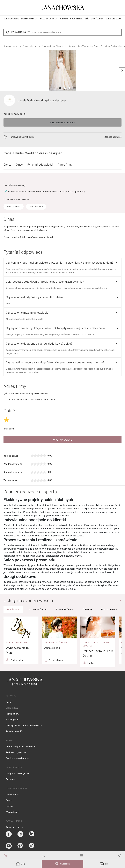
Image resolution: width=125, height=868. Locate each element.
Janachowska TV (14, 731)
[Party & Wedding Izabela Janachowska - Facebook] (9, 834)
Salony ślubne (30, 46)
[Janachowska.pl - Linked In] (32, 834)
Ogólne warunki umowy (18, 758)
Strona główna (11, 46)
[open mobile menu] (82, 856)
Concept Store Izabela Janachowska (24, 725)
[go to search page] (120, 856)
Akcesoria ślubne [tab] (38, 609)
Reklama (10, 779)
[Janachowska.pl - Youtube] (9, 846)
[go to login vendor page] (43, 856)
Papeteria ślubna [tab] (65, 609)
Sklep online (12, 708)
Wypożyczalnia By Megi (18, 650)
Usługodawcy (62, 864)
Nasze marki (12, 794)
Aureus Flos (52, 648)
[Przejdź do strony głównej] (120, 600)
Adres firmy (65, 164)
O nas (19, 164)
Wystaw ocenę (63, 440)
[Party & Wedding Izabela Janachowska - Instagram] (20, 834)
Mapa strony (12, 812)
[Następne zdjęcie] (122, 70)
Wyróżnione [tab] (13, 609)
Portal (9, 702)
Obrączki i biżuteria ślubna (96, 644)
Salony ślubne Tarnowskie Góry (84, 46)
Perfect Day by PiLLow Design (98, 653)
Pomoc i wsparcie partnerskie (21, 746)
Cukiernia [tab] (87, 609)
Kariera (10, 806)
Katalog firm (12, 719)
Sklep (21, 864)
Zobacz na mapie (113, 137)
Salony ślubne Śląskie (53, 46)
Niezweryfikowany (63, 122)
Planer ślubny (13, 714)
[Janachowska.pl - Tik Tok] (32, 846)
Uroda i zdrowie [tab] (109, 609)
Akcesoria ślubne (17, 643)
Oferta (7, 164)
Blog (104, 864)
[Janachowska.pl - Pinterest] (20, 846)
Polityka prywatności (16, 752)
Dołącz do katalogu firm (18, 773)
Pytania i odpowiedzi (40, 164)
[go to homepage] (5, 856)
